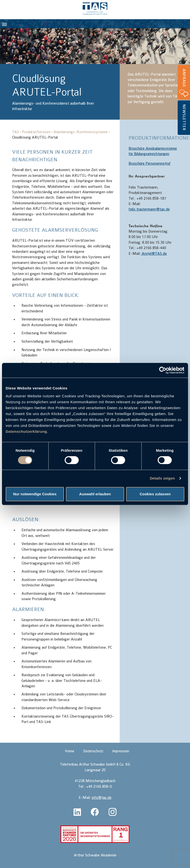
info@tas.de (102, 798)
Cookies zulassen (155, 494)
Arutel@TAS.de (154, 254)
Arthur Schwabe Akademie (95, 855)
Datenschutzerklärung (26, 431)
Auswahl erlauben (95, 494)
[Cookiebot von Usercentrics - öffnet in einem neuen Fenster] (163, 370)
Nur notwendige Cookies (35, 494)
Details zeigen (162, 478)
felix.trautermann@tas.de (149, 209)
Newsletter (184, 117)
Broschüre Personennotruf (150, 164)
